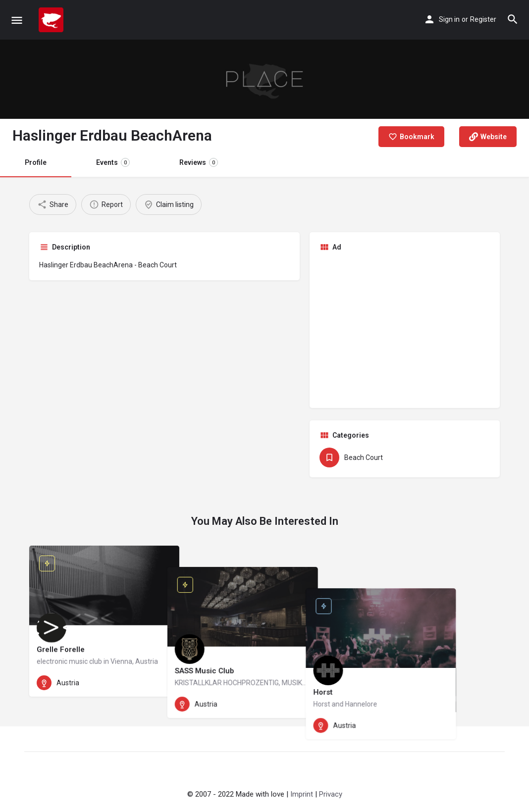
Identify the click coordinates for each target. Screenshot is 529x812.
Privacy (331, 794)
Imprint (302, 794)
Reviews (199, 162)
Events (113, 162)
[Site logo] (52, 20)
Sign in (449, 19)
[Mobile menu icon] (17, 20)
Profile (36, 162)
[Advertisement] (405, 329)
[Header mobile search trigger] (513, 19)
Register (483, 19)
